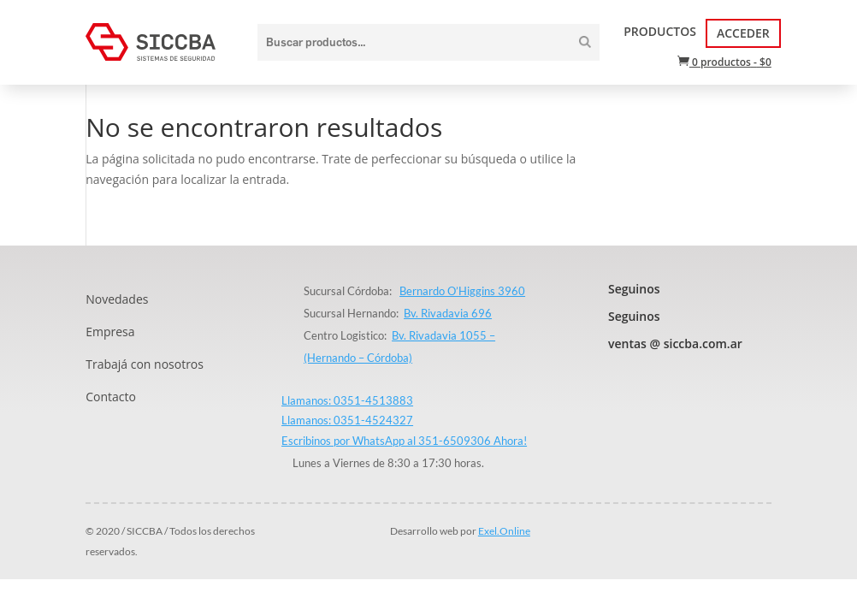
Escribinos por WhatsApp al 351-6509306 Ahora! (404, 441)
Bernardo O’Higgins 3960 (462, 291)
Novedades (117, 299)
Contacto (111, 397)
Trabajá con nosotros (145, 364)
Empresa (110, 332)
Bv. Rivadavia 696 (448, 313)
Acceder (743, 33)
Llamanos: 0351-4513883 (347, 400)
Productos (660, 31)
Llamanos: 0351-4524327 (347, 420)
